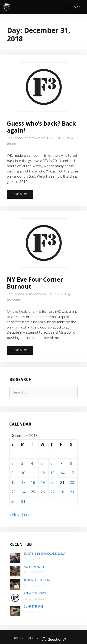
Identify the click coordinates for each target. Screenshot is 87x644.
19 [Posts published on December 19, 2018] (43, 482)
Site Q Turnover (35, 593)
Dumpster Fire (33, 607)
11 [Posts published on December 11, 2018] (33, 473)
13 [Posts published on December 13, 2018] (52, 473)
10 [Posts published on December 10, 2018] (23, 473)
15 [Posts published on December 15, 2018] (72, 473)
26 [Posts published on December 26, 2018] (43, 492)
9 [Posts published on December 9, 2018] (12, 473)
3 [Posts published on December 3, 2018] (22, 463)
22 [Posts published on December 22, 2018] (72, 482)
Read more (23, 195)
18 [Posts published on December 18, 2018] (33, 482)
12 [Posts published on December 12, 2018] (43, 473)
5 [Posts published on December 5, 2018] (42, 463)
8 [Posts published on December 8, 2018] (71, 463)
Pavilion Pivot (34, 567)
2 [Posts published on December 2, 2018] (12, 463)
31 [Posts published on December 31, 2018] (23, 501)
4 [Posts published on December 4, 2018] (32, 463)
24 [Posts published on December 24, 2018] (23, 492)
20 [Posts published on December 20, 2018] (52, 482)
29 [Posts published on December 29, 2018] (72, 492)
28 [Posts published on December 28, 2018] (62, 492)
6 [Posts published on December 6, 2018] (51, 463)
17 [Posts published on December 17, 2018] (23, 482)
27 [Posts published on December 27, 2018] (52, 492)
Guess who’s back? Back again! (41, 127)
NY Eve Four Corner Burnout (35, 283)
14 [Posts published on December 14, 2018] (62, 473)
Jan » (26, 515)
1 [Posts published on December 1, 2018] (71, 454)
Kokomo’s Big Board (39, 580)
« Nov (14, 515)
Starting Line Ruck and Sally (45, 554)
